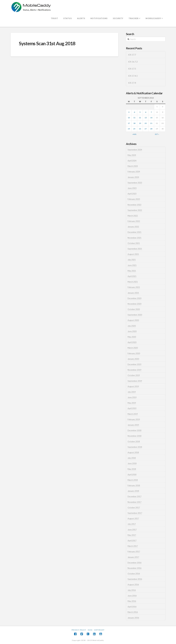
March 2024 (133, 166)
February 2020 (134, 353)
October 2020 (134, 309)
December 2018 (134, 430)
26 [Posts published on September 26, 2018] (140, 129)
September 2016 (135, 579)
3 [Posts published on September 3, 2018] (129, 112)
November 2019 (134, 370)
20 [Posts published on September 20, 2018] (146, 123)
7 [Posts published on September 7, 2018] (151, 112)
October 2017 (134, 507)
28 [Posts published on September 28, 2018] (151, 129)
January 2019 (133, 425)
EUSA (90, 630)
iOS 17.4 (132, 83)
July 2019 (132, 392)
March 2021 (133, 282)
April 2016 (132, 607)
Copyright (99, 630)
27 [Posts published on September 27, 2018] (146, 129)
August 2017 (133, 518)
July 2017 (132, 524)
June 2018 (132, 463)
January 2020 (133, 359)
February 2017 (134, 551)
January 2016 (133, 618)
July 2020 (132, 326)
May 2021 (132, 271)
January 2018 (133, 491)
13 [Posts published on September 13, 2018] (146, 118)
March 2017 (133, 546)
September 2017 (135, 513)
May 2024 (132, 155)
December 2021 (134, 232)
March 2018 (133, 480)
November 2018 (134, 436)
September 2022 (135, 210)
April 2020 (132, 342)
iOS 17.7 (132, 55)
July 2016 (132, 590)
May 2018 (132, 469)
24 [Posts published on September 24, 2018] (129, 129)
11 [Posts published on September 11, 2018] (134, 118)
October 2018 (134, 441)
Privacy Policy (79, 630)
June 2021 (132, 265)
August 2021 (133, 254)
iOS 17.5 (132, 69)
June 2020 (132, 331)
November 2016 (134, 568)
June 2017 (132, 530)
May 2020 (132, 337)
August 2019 (133, 386)
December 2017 (134, 496)
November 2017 (134, 502)
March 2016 (133, 612)
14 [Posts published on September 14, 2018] (151, 118)
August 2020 (133, 320)
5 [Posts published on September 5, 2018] (140, 112)
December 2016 (134, 563)
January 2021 (133, 293)
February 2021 (134, 287)
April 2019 (132, 408)
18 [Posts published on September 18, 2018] (134, 123)
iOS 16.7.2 (133, 62)
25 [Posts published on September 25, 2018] (134, 129)
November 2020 (134, 304)
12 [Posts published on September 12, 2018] (140, 118)
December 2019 (134, 364)
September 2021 (135, 249)
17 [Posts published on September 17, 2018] (129, 123)
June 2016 (132, 596)
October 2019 (134, 375)
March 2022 (133, 216)
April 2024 (132, 161)
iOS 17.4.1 (133, 76)
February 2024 (134, 171)
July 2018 (132, 458)
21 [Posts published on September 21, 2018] (151, 123)
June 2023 (132, 188)
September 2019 (135, 381)
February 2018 (134, 485)
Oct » (157, 134)
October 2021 (134, 243)
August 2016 (133, 584)
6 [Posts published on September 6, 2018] (146, 112)
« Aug (134, 134)
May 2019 (132, 403)
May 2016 (132, 601)
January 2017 (133, 557)
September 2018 (135, 447)
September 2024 (135, 150)
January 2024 (133, 177)
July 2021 (132, 260)
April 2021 (132, 276)
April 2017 (132, 540)
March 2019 (133, 414)
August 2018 (133, 452)
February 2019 (134, 419)
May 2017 (132, 535)
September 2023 (135, 183)
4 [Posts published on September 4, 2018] (134, 112)
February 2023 (134, 199)
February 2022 (134, 221)
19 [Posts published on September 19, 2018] (140, 123)
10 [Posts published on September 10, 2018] (129, 118)
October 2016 (134, 574)
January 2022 (133, 227)
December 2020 (134, 298)
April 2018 (132, 474)
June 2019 (132, 397)
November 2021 (134, 238)
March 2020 (133, 348)
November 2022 (134, 205)
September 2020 (135, 315)
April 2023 (132, 194)
